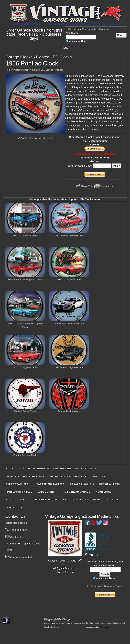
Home (9, 550)
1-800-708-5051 (16, 530)
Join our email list (19, 557)
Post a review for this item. (35, 138)
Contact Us (104, 186)
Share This (85, 186)
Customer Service (16, 523)
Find (84, 29)
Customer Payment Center (105, 586)
